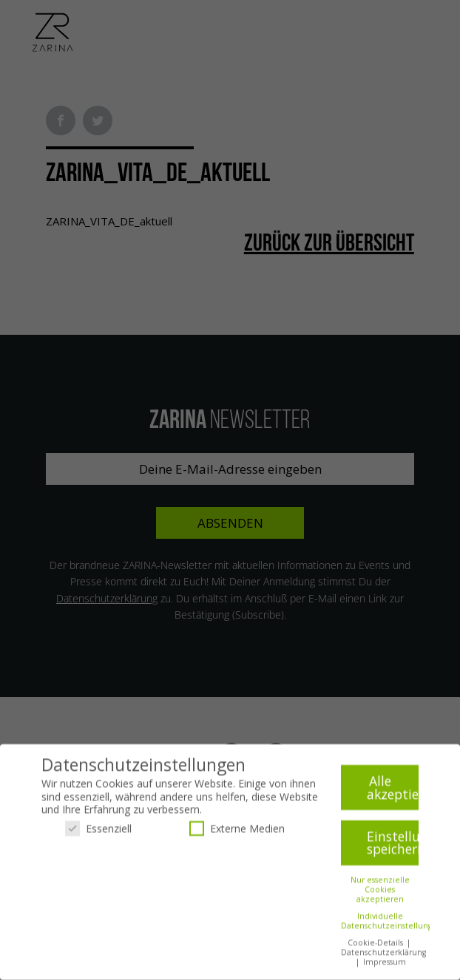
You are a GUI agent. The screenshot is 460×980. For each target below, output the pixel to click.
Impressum (385, 964)
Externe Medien (237, 830)
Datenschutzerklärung (383, 954)
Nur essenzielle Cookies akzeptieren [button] (380, 891)
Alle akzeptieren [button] (393, 789)
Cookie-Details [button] (376, 945)
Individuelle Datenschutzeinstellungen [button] (392, 923)
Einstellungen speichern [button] (393, 845)
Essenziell (98, 830)
